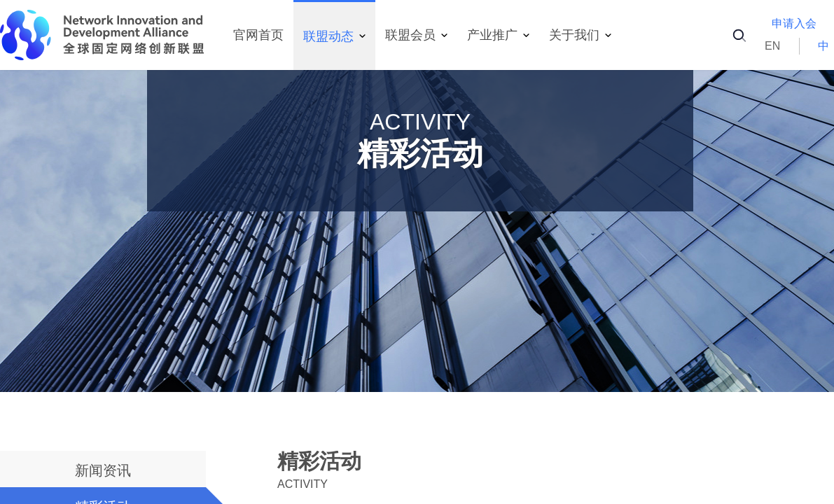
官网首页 (258, 35)
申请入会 (794, 23)
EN (772, 46)
